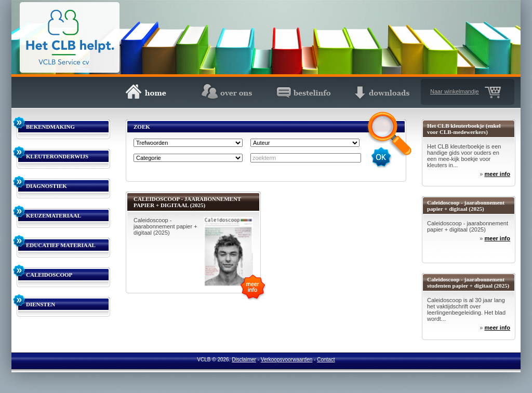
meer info (497, 174)
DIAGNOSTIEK (46, 186)
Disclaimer (244, 360)
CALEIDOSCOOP (49, 275)
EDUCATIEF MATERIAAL (61, 245)
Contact (326, 360)
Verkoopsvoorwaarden (287, 360)
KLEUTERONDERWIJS (57, 156)
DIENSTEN (41, 304)
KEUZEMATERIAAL (54, 215)
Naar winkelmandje (455, 91)
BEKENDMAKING (50, 127)
